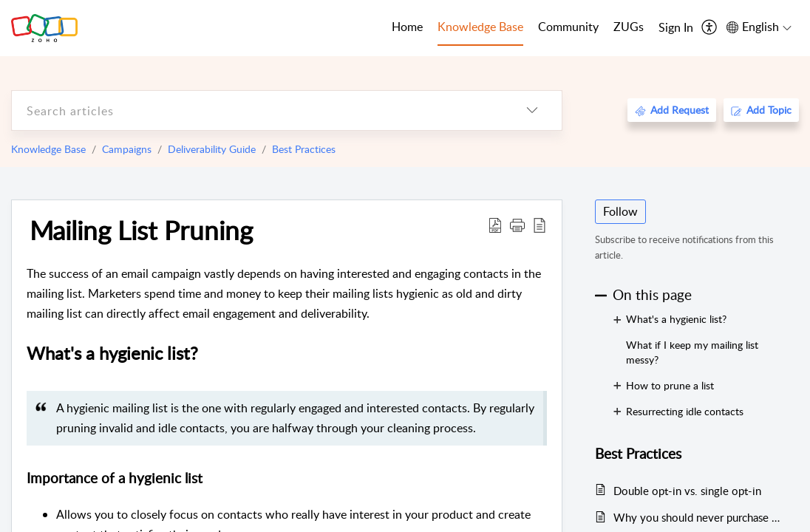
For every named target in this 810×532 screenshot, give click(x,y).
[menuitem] (676, 28)
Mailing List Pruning (141, 230)
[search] (257, 110)
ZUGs (629, 27)
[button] (517, 225)
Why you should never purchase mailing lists (699, 517)
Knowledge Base (48, 149)
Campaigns (127, 149)
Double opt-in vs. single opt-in (687, 491)
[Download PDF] (495, 225)
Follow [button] (620, 211)
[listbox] (532, 110)
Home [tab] (407, 27)
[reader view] (540, 225)
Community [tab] (568, 27)
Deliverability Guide (212, 149)
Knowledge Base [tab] (480, 27)
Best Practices (304, 149)
